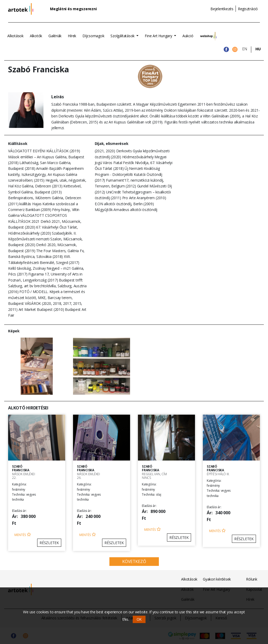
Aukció (188, 36)
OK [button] (139, 619)
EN (245, 49)
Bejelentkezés (222, 9)
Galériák (55, 36)
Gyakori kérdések (217, 579)
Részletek (49, 543)
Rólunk (252, 579)
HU (258, 49)
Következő (134, 561)
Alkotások (15, 36)
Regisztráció (248, 9)
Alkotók (36, 36)
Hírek (72, 36)
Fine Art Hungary (159, 36)
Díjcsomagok (93, 36)
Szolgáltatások (123, 36)
